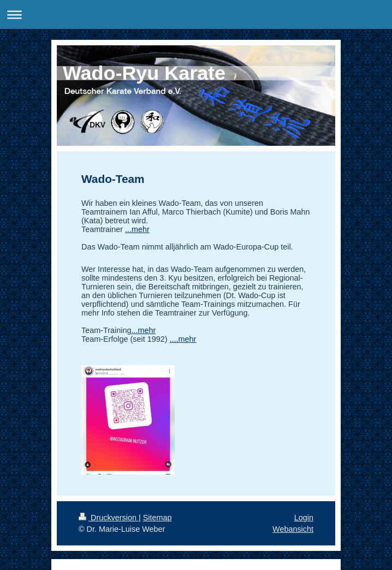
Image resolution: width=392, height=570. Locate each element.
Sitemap (158, 518)
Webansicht (293, 529)
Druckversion (109, 518)
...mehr (137, 229)
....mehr (183, 339)
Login (304, 518)
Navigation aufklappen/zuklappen (196, 14)
